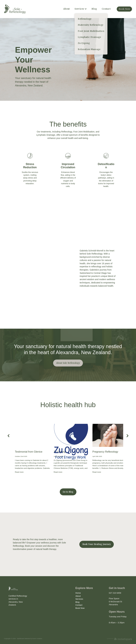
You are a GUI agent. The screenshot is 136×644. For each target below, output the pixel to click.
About (66, 9)
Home (78, 593)
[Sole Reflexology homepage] (17, 9)
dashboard (21, 639)
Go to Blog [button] (68, 492)
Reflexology (67, 132)
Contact (106, 9)
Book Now (124, 9)
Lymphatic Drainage (46, 135)
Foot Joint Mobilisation (84, 132)
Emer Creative (37, 639)
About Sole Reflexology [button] (68, 363)
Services (81, 9)
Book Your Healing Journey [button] (97, 544)
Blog (94, 9)
